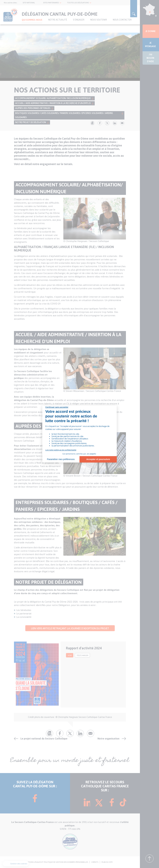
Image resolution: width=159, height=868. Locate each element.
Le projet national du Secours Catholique (44, 739)
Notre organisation (108, 739)
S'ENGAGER (79, 20)
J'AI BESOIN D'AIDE (150, 58)
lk (115, 123)
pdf (92, 123)
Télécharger (82, 655)
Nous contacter (122, 20)
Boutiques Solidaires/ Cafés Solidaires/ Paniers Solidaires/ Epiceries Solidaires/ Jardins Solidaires (64, 115)
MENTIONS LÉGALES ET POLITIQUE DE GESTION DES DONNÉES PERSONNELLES (56, 862)
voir (70, 655)
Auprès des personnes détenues (33, 108)
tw (107, 123)
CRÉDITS (95, 862)
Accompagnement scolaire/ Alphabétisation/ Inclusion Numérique (53, 98)
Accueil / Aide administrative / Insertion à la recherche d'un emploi (53, 103)
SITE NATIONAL (29, 3)
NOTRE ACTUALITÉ (58, 20)
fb (100, 123)
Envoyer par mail (122, 123)
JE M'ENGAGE (150, 45)
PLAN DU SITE (107, 862)
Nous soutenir (99, 20)
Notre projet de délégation (31, 122)
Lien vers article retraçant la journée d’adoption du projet (70, 628)
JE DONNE (150, 31)
